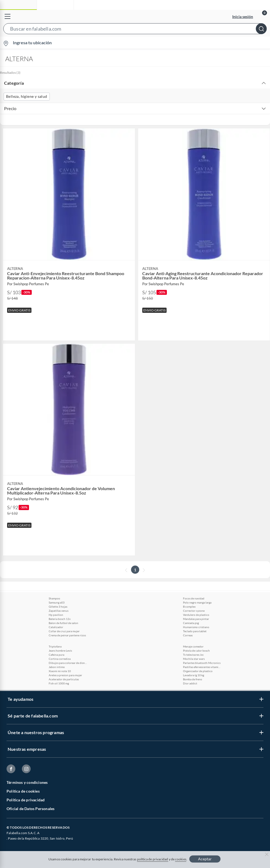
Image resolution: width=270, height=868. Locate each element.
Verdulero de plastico (196, 615)
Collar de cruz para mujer (64, 631)
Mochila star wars (194, 659)
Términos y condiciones (27, 782)
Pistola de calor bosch (196, 651)
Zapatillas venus (59, 611)
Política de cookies (23, 791)
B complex (189, 607)
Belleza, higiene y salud (27, 96)
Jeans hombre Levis (60, 651)
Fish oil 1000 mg (59, 683)
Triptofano (55, 646)
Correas (188, 635)
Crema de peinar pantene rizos (67, 635)
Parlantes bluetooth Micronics (202, 663)
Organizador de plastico (198, 671)
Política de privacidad (26, 800)
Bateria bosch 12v (60, 619)
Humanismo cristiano (196, 627)
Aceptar (205, 859)
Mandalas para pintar (196, 619)
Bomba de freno (193, 679)
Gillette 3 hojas (58, 607)
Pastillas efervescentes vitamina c (202, 667)
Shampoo (54, 598)
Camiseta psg (191, 623)
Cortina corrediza (60, 659)
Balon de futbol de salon (63, 623)
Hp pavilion (56, 615)
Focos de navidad (194, 598)
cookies (181, 859)
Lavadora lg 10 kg (194, 675)
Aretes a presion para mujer (65, 675)
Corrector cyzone (194, 611)
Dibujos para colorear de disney (68, 663)
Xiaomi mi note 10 (60, 671)
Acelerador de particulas (64, 679)
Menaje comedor (193, 646)
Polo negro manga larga (197, 602)
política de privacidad (153, 859)
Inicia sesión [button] (243, 17)
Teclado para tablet (195, 631)
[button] (135, 30)
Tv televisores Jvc (193, 655)
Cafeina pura (56, 655)
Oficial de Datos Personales (31, 809)
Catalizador (56, 627)
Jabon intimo (57, 667)
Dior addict (190, 683)
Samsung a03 (57, 602)
